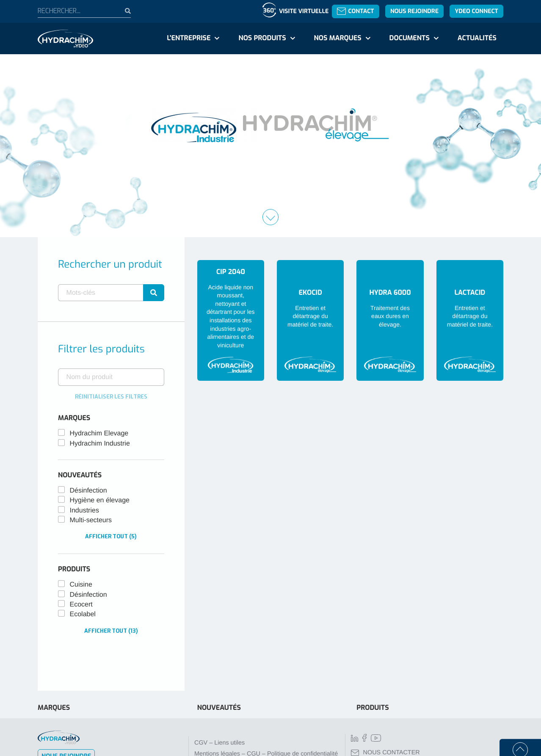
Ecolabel (83, 614)
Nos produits (262, 38)
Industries (84, 511)
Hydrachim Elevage (99, 433)
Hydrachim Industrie (100, 444)
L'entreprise (189, 38)
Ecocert (81, 605)
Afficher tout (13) (111, 631)
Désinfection (88, 491)
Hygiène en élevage (100, 500)
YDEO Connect (476, 11)
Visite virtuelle (304, 11)
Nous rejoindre (414, 11)
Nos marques (337, 38)
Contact (355, 11)
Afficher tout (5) (111, 536)
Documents (410, 38)
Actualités (477, 38)
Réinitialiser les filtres (111, 397)
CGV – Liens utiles (219, 743)
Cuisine (81, 585)
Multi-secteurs (91, 520)
